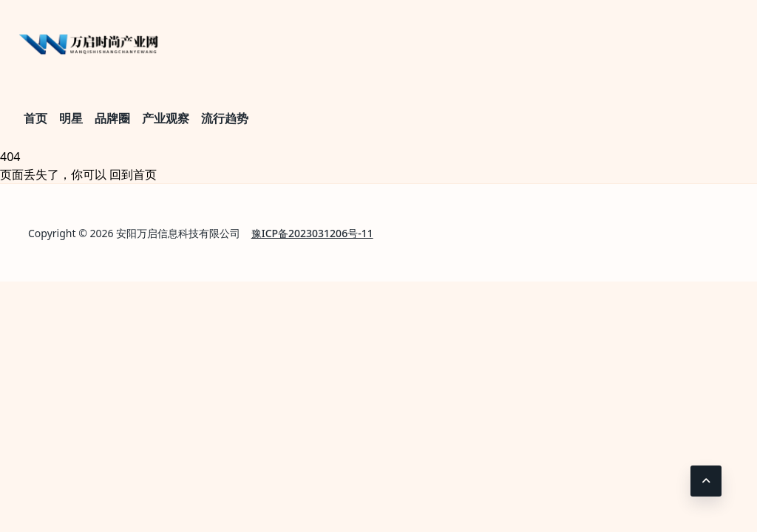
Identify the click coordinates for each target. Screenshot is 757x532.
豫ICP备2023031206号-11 (312, 233)
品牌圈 (112, 118)
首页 (35, 118)
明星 (71, 118)
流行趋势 (225, 118)
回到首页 (133, 174)
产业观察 (166, 118)
